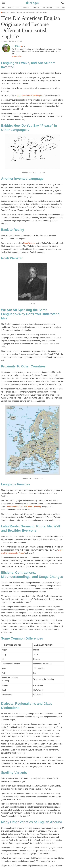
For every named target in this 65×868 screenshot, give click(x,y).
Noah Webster (29, 243)
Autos (10, 8)
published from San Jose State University (24, 507)
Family (57, 8)
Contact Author (17, 56)
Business (26, 8)
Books (17, 8)
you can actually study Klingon (30, 95)
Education (35, 8)
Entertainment (47, 8)
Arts (3, 8)
